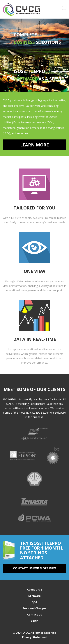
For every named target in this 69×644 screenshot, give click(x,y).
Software (34, 596)
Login (35, 621)
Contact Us (35, 615)
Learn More (34, 145)
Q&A (35, 602)
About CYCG (35, 590)
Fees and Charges (35, 608)
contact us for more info (35, 568)
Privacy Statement (34, 637)
